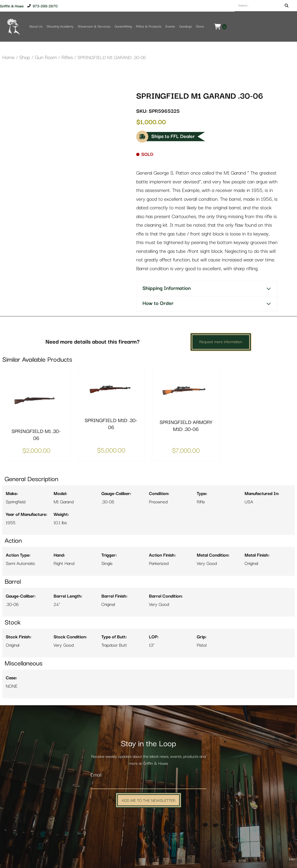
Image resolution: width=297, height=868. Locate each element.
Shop (25, 58)
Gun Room (46, 58)
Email (96, 775)
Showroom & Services (94, 27)
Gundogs (186, 27)
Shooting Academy (60, 27)
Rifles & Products (149, 27)
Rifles (67, 58)
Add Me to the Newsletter (148, 800)
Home (8, 58)
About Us (36, 27)
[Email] (148, 784)
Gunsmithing (123, 27)
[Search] (287, 6)
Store (200, 27)
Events (170, 27)
